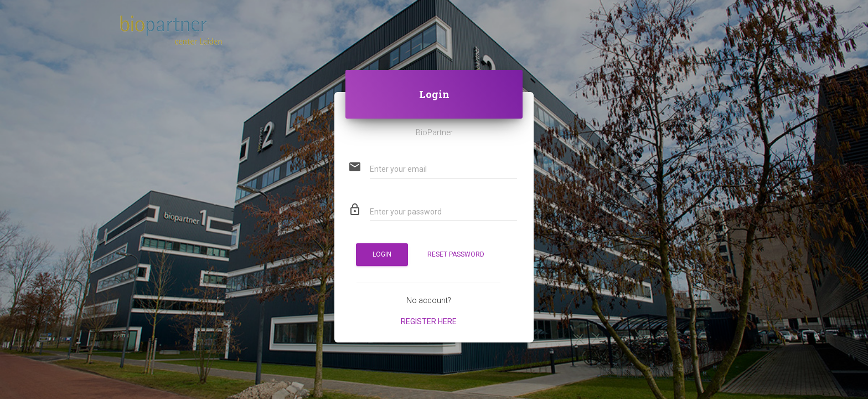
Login (382, 254)
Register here (429, 321)
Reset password (456, 254)
